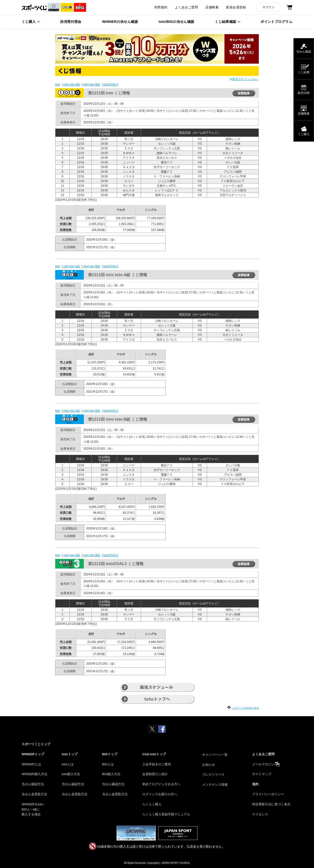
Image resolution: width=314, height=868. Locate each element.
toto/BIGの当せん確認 (177, 22)
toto (58, 85)
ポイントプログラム (276, 22)
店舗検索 (212, 7)
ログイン (268, 7)
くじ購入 (29, 22)
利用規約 (161, 7)
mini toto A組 (72, 85)
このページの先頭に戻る (245, 708)
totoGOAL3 (111, 85)
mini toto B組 (92, 85)
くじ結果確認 (226, 22)
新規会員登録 (236, 7)
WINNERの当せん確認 (120, 22)
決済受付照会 (71, 22)
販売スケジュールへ (246, 79)
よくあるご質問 (186, 7)
